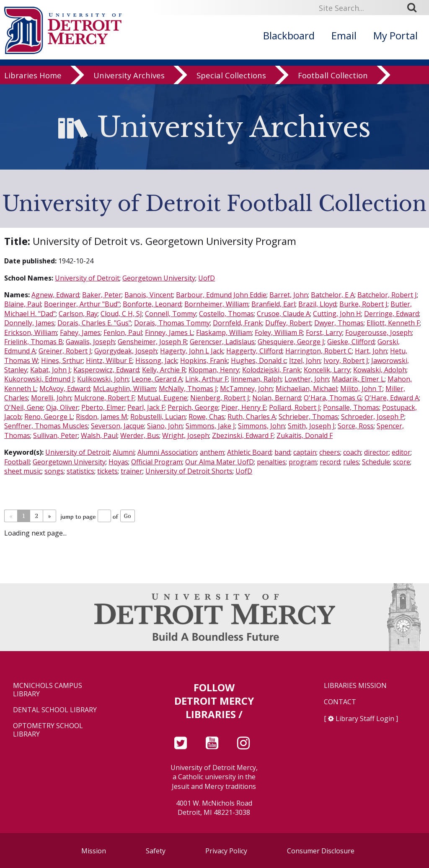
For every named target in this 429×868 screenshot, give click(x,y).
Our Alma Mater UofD (220, 462)
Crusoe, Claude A (283, 314)
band (282, 452)
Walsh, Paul (99, 435)
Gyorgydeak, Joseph (126, 351)
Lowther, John (307, 379)
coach (352, 452)
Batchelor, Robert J (387, 295)
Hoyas (118, 462)
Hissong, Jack (156, 361)
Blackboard (289, 35)
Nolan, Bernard (277, 398)
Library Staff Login (365, 719)
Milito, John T (361, 389)
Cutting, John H (337, 314)
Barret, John (289, 295)
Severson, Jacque (118, 426)
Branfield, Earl (273, 304)
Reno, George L (49, 417)
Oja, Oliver (62, 407)
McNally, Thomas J (188, 389)
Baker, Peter (102, 295)
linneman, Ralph (256, 379)
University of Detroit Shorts (189, 471)
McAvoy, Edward (65, 389)
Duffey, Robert (288, 323)
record (330, 462)
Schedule (376, 462)
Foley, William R (279, 332)
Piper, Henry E (244, 407)
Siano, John (165, 426)
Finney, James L (169, 332)
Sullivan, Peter (56, 435)
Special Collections (231, 80)
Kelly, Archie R (164, 370)
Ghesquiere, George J (291, 342)
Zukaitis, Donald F (305, 435)
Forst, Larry (324, 332)
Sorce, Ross (356, 426)
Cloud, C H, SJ (121, 314)
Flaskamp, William (224, 332)
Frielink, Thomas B (34, 342)
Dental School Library (55, 710)
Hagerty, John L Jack (192, 351)
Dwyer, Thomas (339, 323)
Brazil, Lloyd (317, 304)
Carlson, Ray (78, 314)
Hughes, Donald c (258, 361)
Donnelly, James (29, 323)
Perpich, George (193, 407)
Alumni (124, 452)
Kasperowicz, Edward (106, 370)
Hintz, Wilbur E (109, 361)
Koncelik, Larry (327, 370)
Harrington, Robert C (319, 351)
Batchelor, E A (333, 295)
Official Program (157, 462)
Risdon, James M (102, 417)
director (376, 452)
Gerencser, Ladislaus (222, 342)
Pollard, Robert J (295, 407)
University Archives (129, 80)
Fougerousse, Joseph (379, 332)
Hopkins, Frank (204, 361)
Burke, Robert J (363, 304)
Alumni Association (167, 452)
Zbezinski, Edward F (243, 435)
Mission (94, 851)
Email (344, 35)
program (303, 462)
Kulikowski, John (103, 379)
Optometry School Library (48, 730)
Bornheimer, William (216, 304)
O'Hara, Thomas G (333, 398)
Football (17, 462)
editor (401, 452)
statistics (80, 471)
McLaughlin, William (124, 389)
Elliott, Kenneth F (393, 323)
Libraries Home (33, 80)
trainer (132, 471)
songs (54, 471)
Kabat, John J (50, 370)
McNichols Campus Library (48, 690)
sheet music (23, 471)
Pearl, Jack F (146, 407)
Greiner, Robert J (65, 351)
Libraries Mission (355, 686)
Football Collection (333, 80)
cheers (330, 452)
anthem (212, 452)
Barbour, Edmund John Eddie (221, 295)
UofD (207, 278)
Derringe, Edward (392, 314)
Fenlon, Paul (123, 332)
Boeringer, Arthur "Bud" (82, 304)
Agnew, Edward (55, 295)
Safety (156, 851)
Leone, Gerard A (157, 379)
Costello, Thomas (226, 314)
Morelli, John (51, 398)
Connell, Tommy (171, 314)
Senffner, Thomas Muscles (46, 426)
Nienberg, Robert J (220, 398)
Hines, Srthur (62, 361)
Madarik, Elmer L (358, 379)
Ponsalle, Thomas (351, 407)
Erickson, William (31, 332)
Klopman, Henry (214, 370)
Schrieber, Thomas (308, 417)
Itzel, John (305, 361)
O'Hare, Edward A (392, 398)
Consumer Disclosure (321, 851)
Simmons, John (261, 426)
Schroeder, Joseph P (373, 417)
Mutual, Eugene (162, 398)
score (402, 462)
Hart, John (371, 351)
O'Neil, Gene (24, 407)
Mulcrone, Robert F (104, 398)
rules (351, 462)
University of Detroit (87, 278)
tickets (107, 471)
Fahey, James (80, 332)
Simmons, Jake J (210, 426)
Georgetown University (159, 278)
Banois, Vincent (149, 295)
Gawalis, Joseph (90, 342)
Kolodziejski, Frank (271, 370)
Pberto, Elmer (103, 407)
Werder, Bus (140, 435)
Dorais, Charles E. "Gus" (94, 323)
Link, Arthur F (207, 379)
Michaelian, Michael (306, 389)
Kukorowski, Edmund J (39, 379)
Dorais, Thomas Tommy (172, 323)
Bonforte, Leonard (152, 304)
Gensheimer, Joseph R (152, 342)
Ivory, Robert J (346, 361)
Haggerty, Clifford (254, 351)
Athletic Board (249, 452)
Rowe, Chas (207, 417)
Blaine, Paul (23, 304)
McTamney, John (246, 389)
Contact (340, 702)
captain (305, 452)
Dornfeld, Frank (238, 323)
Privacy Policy (226, 851)
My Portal (395, 35)
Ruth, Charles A (252, 417)
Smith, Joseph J (311, 426)
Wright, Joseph (186, 435)
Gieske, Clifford (351, 342)
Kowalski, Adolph (380, 370)
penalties (271, 462)
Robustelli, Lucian (158, 417)
